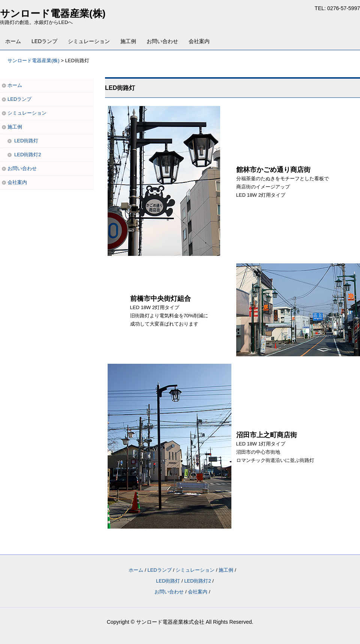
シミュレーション (89, 41)
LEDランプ (44, 41)
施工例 (128, 41)
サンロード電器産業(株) (53, 13)
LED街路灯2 (28, 155)
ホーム (13, 41)
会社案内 (199, 41)
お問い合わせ (162, 41)
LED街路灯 (26, 141)
